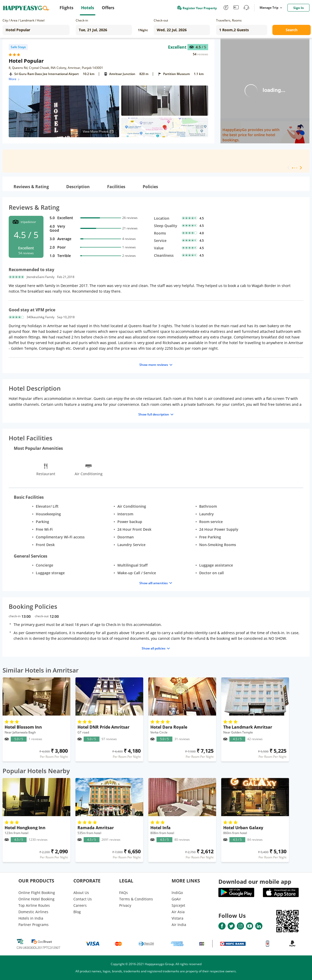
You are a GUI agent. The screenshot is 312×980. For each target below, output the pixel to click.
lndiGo (177, 893)
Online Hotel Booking (36, 899)
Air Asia (178, 912)
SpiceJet (178, 905)
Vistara (177, 918)
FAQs (124, 893)
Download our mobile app (255, 881)
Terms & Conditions (136, 899)
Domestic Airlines (33, 912)
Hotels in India (31, 918)
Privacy (125, 905)
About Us (81, 893)
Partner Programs (34, 925)
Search (292, 30)
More (14, 79)
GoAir (176, 899)
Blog (77, 912)
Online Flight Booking (37, 893)
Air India (179, 925)
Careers (80, 905)
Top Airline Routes (34, 905)
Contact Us (83, 899)
